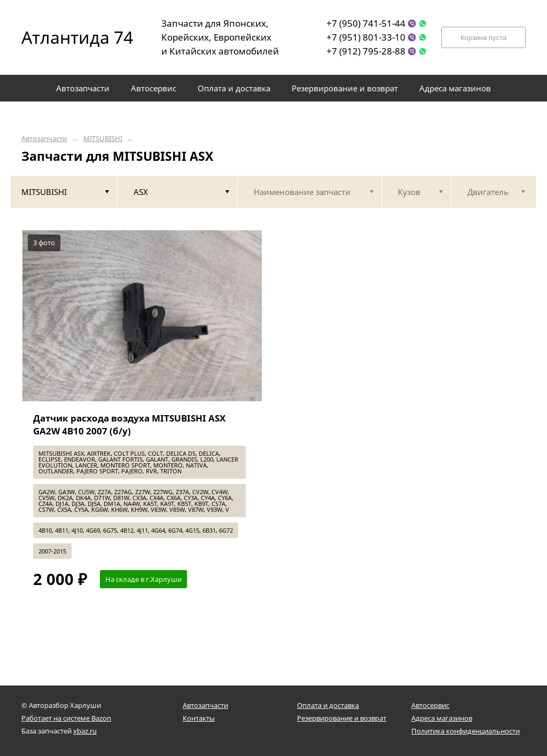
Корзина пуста (483, 38)
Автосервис (430, 705)
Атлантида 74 (69, 37)
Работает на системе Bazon (66, 718)
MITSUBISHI (103, 139)
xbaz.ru (85, 731)
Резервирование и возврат (342, 718)
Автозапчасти (44, 139)
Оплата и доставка (328, 705)
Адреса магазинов (442, 718)
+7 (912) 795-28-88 (366, 51)
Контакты (199, 718)
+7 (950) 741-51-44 (366, 23)
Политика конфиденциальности (466, 731)
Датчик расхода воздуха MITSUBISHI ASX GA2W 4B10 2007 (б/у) (129, 424)
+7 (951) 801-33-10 (366, 37)
